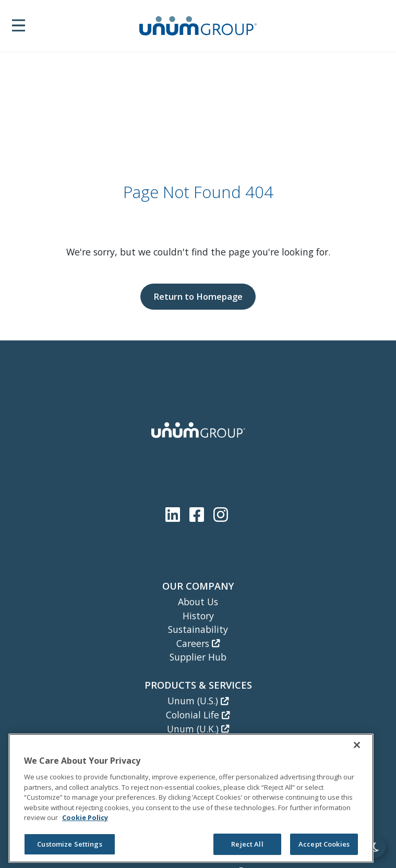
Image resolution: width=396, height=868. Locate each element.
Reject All (247, 844)
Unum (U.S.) (198, 701)
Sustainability (198, 629)
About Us (198, 602)
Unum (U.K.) (198, 729)
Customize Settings (69, 844)
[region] (191, 798)
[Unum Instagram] (221, 514)
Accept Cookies (324, 844)
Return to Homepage (198, 296)
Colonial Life (198, 715)
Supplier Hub (198, 657)
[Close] (357, 745)
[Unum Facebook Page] (199, 514)
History (198, 616)
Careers (198, 643)
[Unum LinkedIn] (175, 514)
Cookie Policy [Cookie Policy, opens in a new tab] (85, 817)
